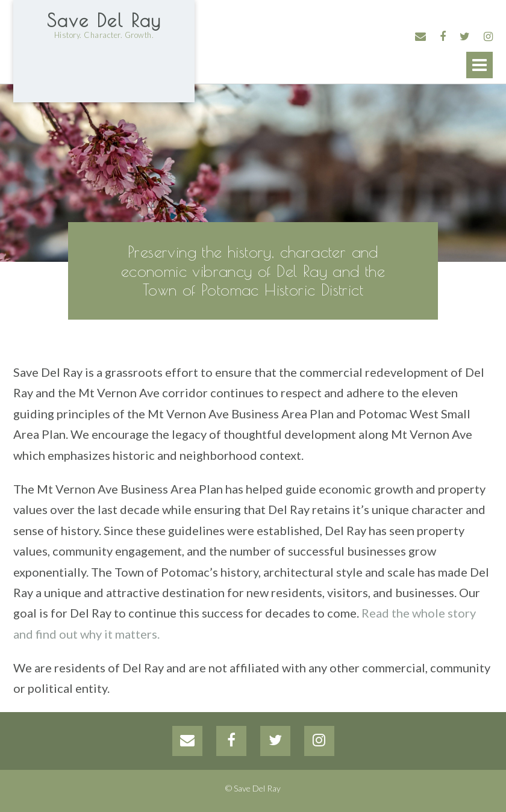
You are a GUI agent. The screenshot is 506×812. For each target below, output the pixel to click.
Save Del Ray (104, 20)
